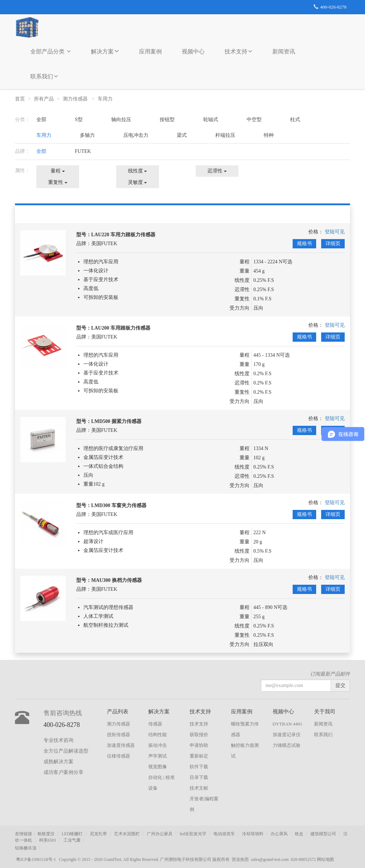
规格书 (304, 244)
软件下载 (199, 767)
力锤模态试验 (287, 745)
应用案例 (150, 51)
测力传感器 (76, 99)
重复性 (58, 182)
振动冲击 (158, 745)
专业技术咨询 (58, 740)
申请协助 (199, 745)
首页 (20, 99)
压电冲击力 (136, 135)
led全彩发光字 (193, 834)
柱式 (295, 120)
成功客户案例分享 (63, 772)
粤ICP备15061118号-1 (37, 859)
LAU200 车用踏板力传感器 (121, 328)
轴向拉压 (121, 120)
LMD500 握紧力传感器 (116, 421)
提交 (340, 685)
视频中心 (193, 51)
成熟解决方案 (58, 762)
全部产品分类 (51, 51)
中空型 (254, 120)
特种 (269, 135)
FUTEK (83, 151)
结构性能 (158, 735)
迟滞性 (217, 171)
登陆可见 (335, 232)
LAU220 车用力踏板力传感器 (123, 235)
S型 (79, 120)
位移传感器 (119, 756)
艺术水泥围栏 (127, 834)
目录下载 (199, 777)
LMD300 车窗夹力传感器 (119, 505)
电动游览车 (224, 834)
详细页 (333, 244)
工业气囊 (72, 840)
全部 (41, 120)
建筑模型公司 (323, 834)
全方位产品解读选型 (66, 751)
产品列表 (118, 712)
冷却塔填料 (253, 834)
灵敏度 (138, 182)
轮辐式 (211, 120)
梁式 (182, 135)
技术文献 (199, 788)
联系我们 (44, 76)
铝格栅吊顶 (26, 848)
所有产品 (44, 99)
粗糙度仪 (46, 834)
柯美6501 (48, 840)
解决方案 (105, 51)
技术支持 (238, 51)
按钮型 (167, 120)
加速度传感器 (121, 745)
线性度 (138, 171)
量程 (58, 171)
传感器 (155, 724)
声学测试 (158, 756)
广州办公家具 (160, 834)
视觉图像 (158, 767)
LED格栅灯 (72, 834)
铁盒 (299, 834)
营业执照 (240, 859)
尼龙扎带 (98, 834)
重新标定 (199, 756)
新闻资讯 (284, 51)
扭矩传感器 (119, 735)
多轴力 (87, 135)
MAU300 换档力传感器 (117, 580)
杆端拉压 (225, 135)
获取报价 (199, 735)
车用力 (106, 99)
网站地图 (325, 859)
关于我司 (325, 712)
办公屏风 (279, 834)
